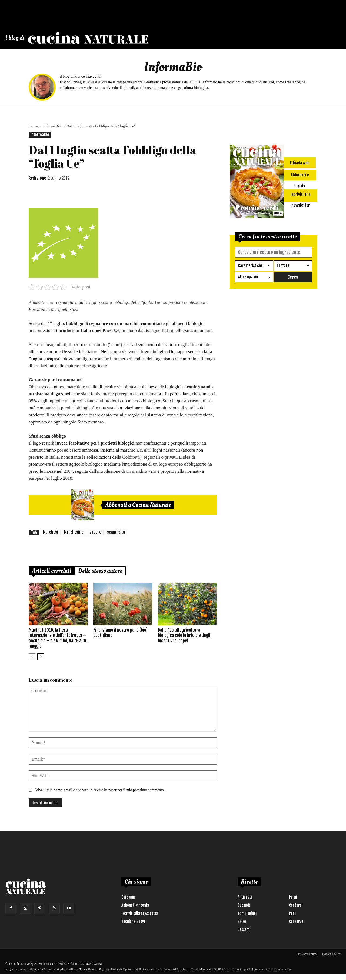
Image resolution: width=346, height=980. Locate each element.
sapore (95, 532)
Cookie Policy (331, 954)
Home (33, 126)
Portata (283, 265)
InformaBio (52, 126)
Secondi (244, 905)
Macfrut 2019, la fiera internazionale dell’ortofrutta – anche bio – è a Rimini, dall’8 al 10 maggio (58, 638)
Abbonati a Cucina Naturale (138, 505)
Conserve (296, 921)
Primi (293, 897)
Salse (242, 921)
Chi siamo (129, 897)
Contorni (296, 905)
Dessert (244, 930)
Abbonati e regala (135, 905)
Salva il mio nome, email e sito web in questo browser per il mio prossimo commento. (100, 790)
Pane (293, 913)
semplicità (116, 532)
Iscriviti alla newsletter (140, 913)
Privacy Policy (307, 954)
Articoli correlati (52, 571)
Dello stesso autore (100, 571)
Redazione (37, 178)
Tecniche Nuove (134, 921)
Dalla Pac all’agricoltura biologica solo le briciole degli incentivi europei (184, 635)
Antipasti (245, 897)
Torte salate (247, 913)
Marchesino (74, 532)
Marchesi (51, 532)
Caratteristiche (250, 265)
